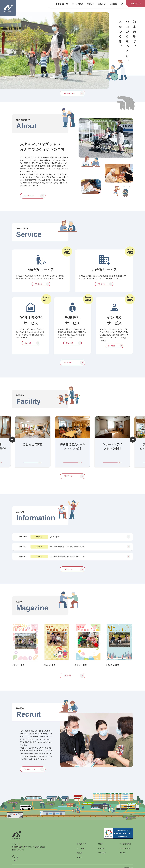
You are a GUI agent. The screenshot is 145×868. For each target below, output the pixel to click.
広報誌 (100, 849)
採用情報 (101, 853)
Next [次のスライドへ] (133, 442)
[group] (72, 444)
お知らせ (80, 862)
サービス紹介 (81, 853)
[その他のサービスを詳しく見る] (114, 348)
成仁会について (82, 849)
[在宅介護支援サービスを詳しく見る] (31, 345)
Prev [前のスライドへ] (12, 442)
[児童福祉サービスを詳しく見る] (72, 345)
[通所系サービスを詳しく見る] (41, 285)
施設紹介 (80, 858)
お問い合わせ (102, 858)
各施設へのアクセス (18, 855)
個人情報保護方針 (125, 849)
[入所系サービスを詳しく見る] (104, 285)
